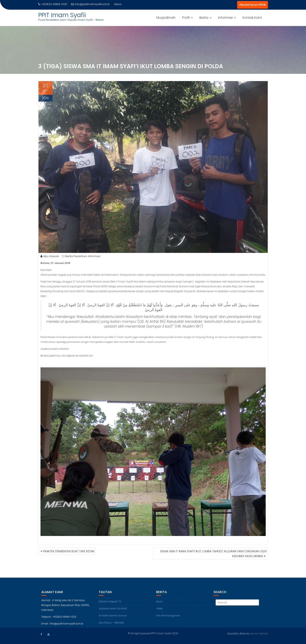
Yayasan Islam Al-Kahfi (113, 612)
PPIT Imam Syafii (62, 15)
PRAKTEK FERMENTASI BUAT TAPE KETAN (69, 551)
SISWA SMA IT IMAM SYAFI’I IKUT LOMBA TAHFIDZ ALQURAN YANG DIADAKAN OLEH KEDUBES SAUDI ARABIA (213, 554)
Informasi (225, 18)
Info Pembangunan (168, 619)
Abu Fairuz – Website (111, 626)
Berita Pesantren (76, 257)
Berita (204, 18)
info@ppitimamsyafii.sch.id (90, 4)
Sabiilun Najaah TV (110, 605)
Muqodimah (166, 18)
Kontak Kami (252, 18)
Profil (186, 18)
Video (160, 612)
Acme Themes (259, 633)
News (159, 605)
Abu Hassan (50, 257)
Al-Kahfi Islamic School (113, 619)
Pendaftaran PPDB (253, 5)
